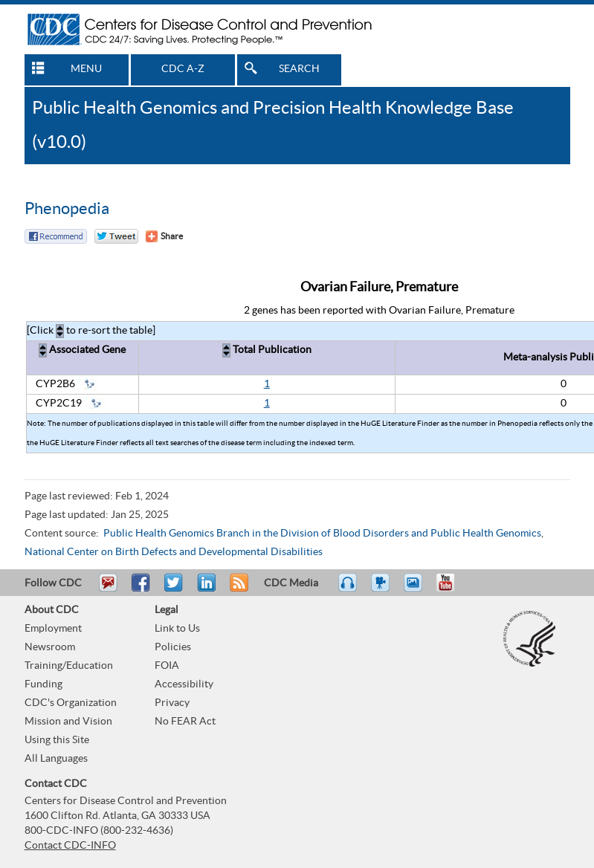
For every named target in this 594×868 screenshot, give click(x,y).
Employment (53, 629)
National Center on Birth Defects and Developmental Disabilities (174, 552)
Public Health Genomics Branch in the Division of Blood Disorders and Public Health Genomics (322, 534)
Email (108, 589)
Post (204, 589)
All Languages (56, 759)
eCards (416, 589)
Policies (173, 647)
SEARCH (299, 69)
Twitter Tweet (116, 236)
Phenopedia (67, 209)
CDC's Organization (71, 703)
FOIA (167, 666)
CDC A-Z (183, 69)
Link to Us (177, 629)
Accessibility (184, 684)
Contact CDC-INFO (70, 846)
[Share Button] (164, 236)
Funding (43, 684)
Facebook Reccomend (56, 236)
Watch (382, 589)
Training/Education (69, 666)
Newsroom (50, 647)
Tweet (174, 589)
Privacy (172, 703)
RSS (238, 589)
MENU (86, 69)
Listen (348, 589)
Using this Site (57, 740)
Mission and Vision (68, 722)
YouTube (453, 589)
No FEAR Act (185, 722)
